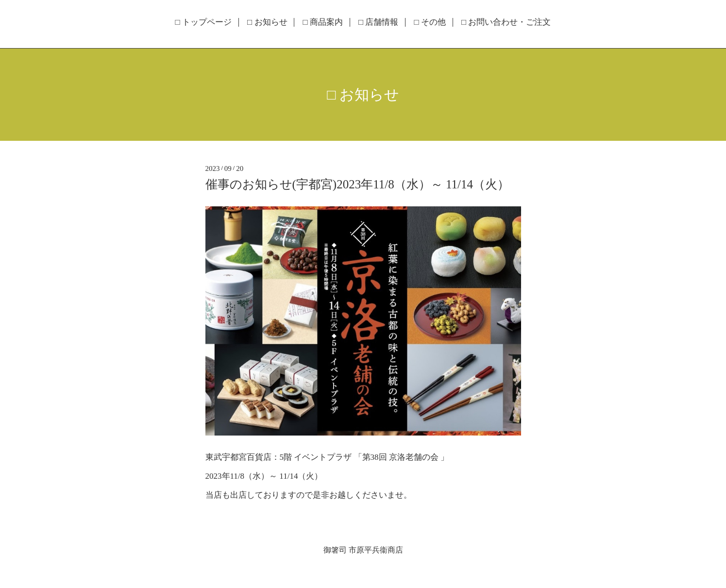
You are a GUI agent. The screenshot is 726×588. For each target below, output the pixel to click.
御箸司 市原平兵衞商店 (363, 550)
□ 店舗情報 (379, 22)
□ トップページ (204, 22)
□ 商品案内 (323, 22)
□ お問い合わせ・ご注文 (506, 22)
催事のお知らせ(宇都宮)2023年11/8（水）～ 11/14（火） (357, 184)
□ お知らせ (267, 22)
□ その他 (430, 22)
